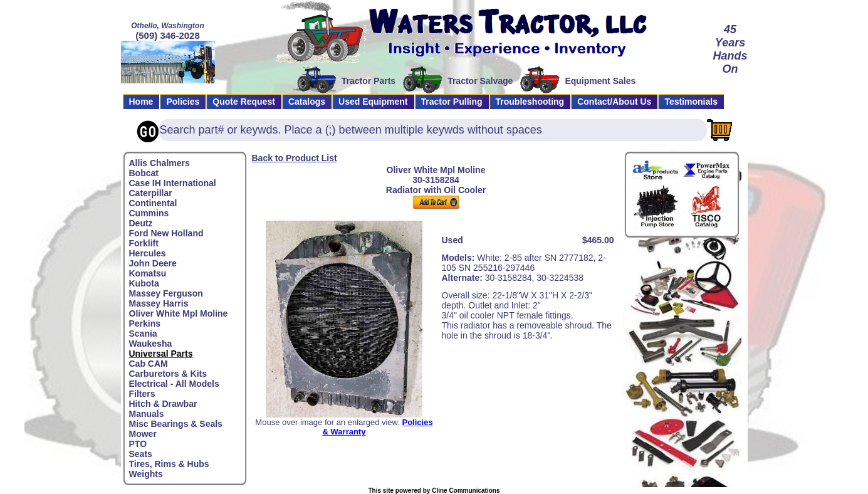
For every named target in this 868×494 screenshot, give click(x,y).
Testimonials (691, 102)
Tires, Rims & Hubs (169, 464)
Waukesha (151, 344)
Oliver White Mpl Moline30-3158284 (436, 175)
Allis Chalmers (159, 163)
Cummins (149, 213)
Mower (143, 434)
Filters (142, 394)
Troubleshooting (530, 102)
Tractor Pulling (452, 102)
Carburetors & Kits (168, 374)
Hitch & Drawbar (163, 404)
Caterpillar (151, 193)
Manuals (147, 414)
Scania (143, 334)
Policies (183, 102)
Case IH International (173, 183)
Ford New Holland (166, 233)
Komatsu (148, 273)
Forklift (144, 243)
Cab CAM (149, 364)
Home (141, 102)
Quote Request (244, 102)
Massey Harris (159, 303)
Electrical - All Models (174, 384)
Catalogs (307, 102)
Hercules (148, 253)
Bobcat (144, 173)
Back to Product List (295, 158)
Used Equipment (373, 102)
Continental (153, 203)
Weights (146, 474)
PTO (138, 444)
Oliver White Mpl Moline (179, 313)
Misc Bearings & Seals (176, 424)
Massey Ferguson (166, 293)
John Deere (153, 263)
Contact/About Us (614, 102)
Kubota (144, 283)
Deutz (141, 223)
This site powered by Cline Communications (434, 491)
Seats (141, 454)
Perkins (145, 323)
